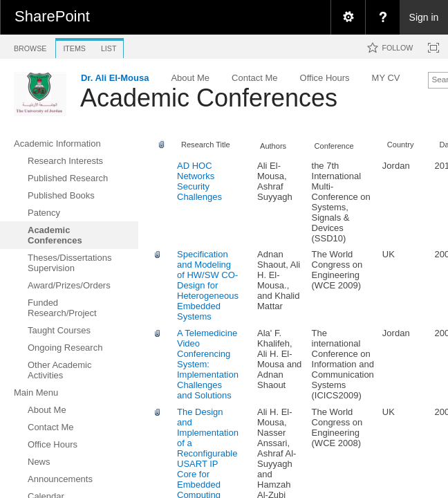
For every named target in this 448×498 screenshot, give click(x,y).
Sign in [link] (424, 17)
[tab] (30, 46)
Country (401, 145)
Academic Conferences (209, 98)
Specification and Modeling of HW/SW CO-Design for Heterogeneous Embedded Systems (208, 285)
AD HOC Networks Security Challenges (199, 181)
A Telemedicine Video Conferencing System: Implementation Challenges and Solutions (208, 364)
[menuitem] (348, 17)
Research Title (206, 145)
